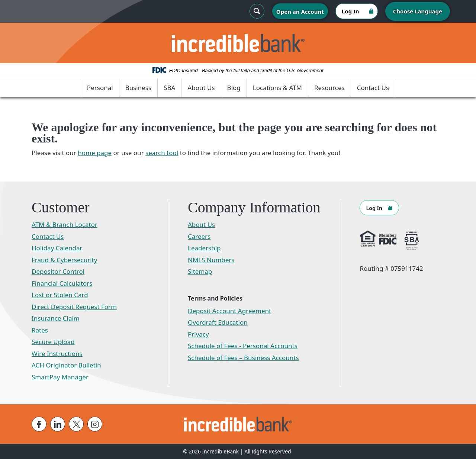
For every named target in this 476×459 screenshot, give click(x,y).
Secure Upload (53, 342)
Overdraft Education (218, 322)
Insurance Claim (56, 318)
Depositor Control (58, 271)
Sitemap (200, 271)
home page (95, 153)
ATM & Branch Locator (65, 224)
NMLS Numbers (211, 260)
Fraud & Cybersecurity (64, 260)
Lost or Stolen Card (60, 295)
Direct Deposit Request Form (74, 307)
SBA (169, 88)
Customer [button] (61, 208)
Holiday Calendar (57, 248)
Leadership (204, 248)
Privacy (198, 334)
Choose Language (418, 11)
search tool (162, 153)
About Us (201, 88)
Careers (199, 236)
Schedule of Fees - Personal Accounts (243, 346)
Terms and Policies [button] (215, 298)
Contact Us (373, 88)
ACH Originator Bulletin (66, 365)
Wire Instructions (57, 354)
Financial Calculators (62, 283)
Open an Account (300, 12)
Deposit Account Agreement (229, 311)
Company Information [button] (254, 208)
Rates (40, 330)
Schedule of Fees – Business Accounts (243, 358)
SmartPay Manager (60, 377)
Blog (234, 88)
